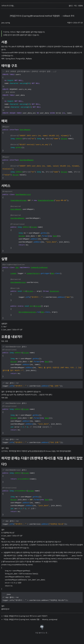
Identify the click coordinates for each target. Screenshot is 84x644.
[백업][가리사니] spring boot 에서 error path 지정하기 (28, 616)
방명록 (80, 6)
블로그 (71, 6)
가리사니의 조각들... (8, 6)
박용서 (69, 23)
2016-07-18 (78, 23)
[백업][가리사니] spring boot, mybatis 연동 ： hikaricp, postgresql (33, 619)
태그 (76, 6)
